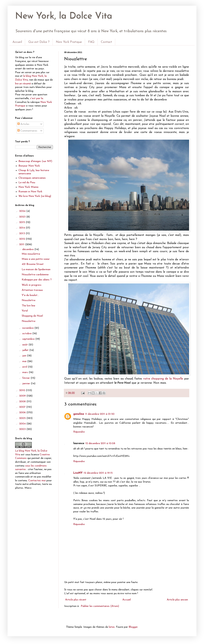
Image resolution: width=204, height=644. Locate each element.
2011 (22, 245)
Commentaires (27, 131)
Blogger (133, 627)
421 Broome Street (33, 264)
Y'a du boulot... (30, 295)
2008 (23, 402)
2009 (23, 396)
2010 (23, 390)
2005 (23, 418)
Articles (23, 124)
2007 (23, 407)
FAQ (91, 42)
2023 (23, 217)
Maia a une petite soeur (36, 259)
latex (112, 627)
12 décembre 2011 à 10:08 (100, 443)
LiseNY (78, 473)
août (25, 345)
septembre (29, 339)
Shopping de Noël (32, 316)
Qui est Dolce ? (39, 42)
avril (25, 367)
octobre (27, 334)
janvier (27, 384)
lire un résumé (23, 84)
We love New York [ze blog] (35, 196)
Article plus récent (76, 600)
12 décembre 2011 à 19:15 (98, 473)
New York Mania (28, 187)
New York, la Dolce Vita (64, 16)
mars (25, 372)
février (26, 378)
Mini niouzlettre (31, 254)
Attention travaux (32, 290)
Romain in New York (30, 192)
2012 (22, 239)
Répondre (79, 432)
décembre (28, 249)
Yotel (25, 311)
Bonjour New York (29, 166)
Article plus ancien (177, 600)
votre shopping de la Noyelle (163, 379)
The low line (28, 306)
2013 (22, 234)
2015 (22, 222)
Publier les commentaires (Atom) (100, 606)
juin (25, 356)
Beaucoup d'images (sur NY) (35, 161)
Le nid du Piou (27, 183)
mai (25, 361)
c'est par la (37, 98)
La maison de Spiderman (36, 270)
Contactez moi (37, 481)
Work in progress (32, 285)
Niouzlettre (29, 300)
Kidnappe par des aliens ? (37, 280)
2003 (23, 429)
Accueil (17, 42)
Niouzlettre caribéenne (35, 275)
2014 (22, 228)
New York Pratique (69, 42)
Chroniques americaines (32, 178)
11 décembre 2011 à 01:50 (100, 414)
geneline (79, 414)
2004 (23, 424)
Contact (106, 42)
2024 (23, 211)
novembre (28, 328)
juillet (26, 350)
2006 (23, 413)
